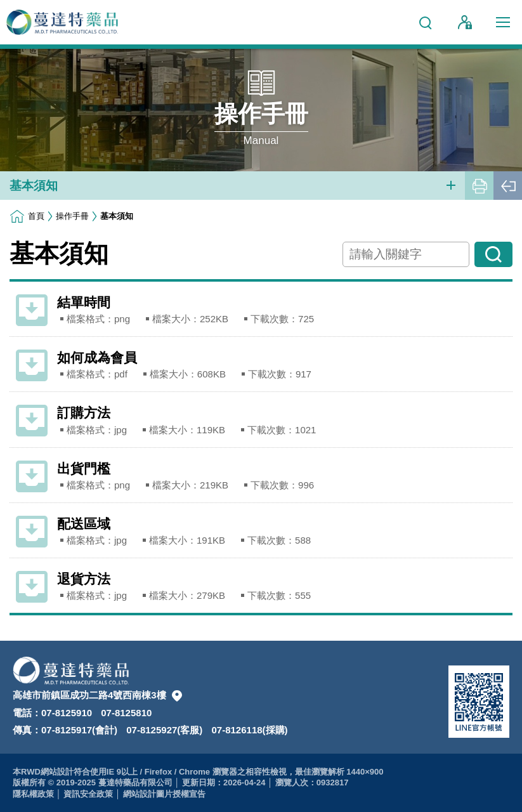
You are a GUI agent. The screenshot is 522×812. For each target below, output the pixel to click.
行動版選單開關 (503, 25)
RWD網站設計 (47, 772)
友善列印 (479, 186)
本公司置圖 (177, 696)
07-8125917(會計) (79, 730)
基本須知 (34, 186)
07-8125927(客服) (164, 730)
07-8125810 (126, 713)
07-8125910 (67, 713)
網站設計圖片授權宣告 (164, 794)
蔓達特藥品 (63, 22)
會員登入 (465, 22)
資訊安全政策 (88, 794)
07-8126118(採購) (250, 730)
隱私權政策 (33, 794)
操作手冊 (72, 216)
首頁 (36, 216)
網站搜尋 (423, 17)
